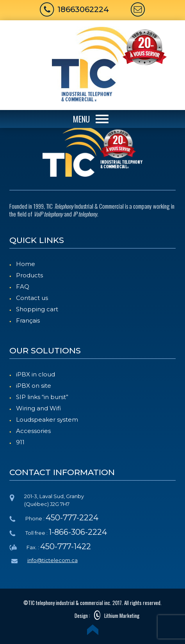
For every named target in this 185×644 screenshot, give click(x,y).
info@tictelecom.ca (52, 560)
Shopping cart (37, 309)
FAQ (23, 287)
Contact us (32, 298)
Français (28, 320)
